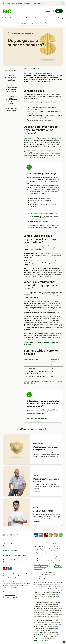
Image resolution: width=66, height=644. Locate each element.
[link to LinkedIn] (11, 535)
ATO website (28, 330)
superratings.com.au (40, 634)
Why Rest (5, 18)
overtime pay (34, 216)
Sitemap (14, 551)
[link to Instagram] (8, 535)
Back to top (10, 597)
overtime (27, 294)
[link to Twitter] (14, 535)
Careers (6, 551)
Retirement (39, 18)
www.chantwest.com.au (41, 640)
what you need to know (38, 3)
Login (49, 11)
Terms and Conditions (18, 555)
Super (12, 18)
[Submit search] (46, 23)
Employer (61, 18)
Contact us (15, 544)
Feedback (7, 555)
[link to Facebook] (4, 535)
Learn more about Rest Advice (37, 419)
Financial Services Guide (41, 565)
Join (59, 11)
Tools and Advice (50, 18)
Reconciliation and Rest (10, 592)
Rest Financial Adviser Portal (20, 560)
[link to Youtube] (17, 535)
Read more (36, 460)
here (56, 227)
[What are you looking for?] (32, 23)
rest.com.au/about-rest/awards (48, 628)
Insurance (30, 18)
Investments (20, 18)
